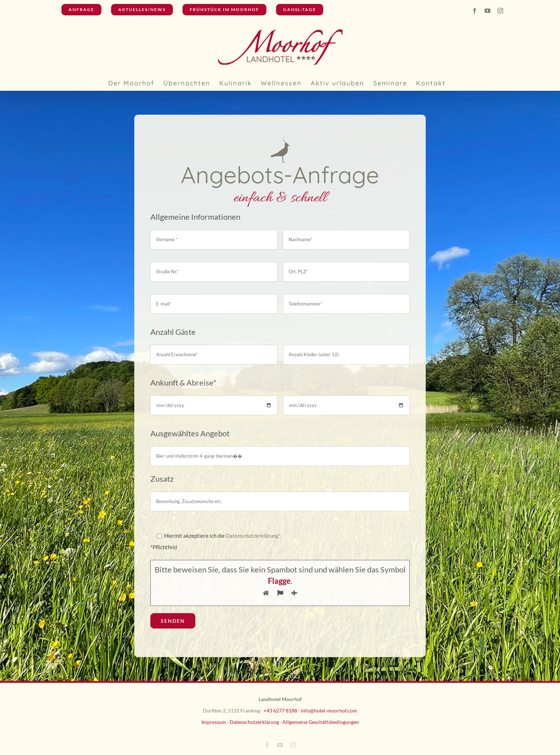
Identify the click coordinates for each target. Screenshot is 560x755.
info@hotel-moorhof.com (329, 711)
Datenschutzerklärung (254, 722)
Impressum (214, 722)
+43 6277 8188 (280, 711)
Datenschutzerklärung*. (253, 536)
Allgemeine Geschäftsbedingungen (321, 722)
